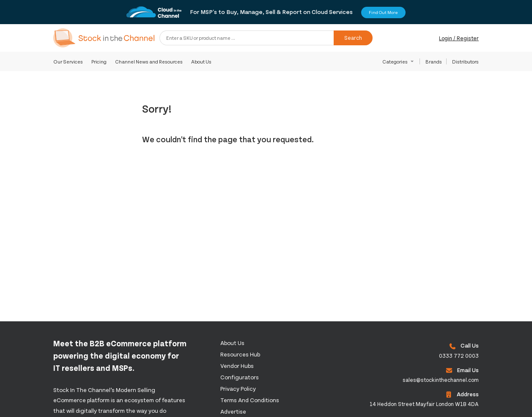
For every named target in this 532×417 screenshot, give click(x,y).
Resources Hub (240, 354)
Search (353, 38)
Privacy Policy (238, 388)
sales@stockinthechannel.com (441, 380)
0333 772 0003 (459, 356)
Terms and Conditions (250, 400)
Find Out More (383, 12)
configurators (240, 377)
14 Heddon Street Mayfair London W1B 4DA (424, 404)
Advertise (233, 411)
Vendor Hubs (237, 366)
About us (232, 343)
